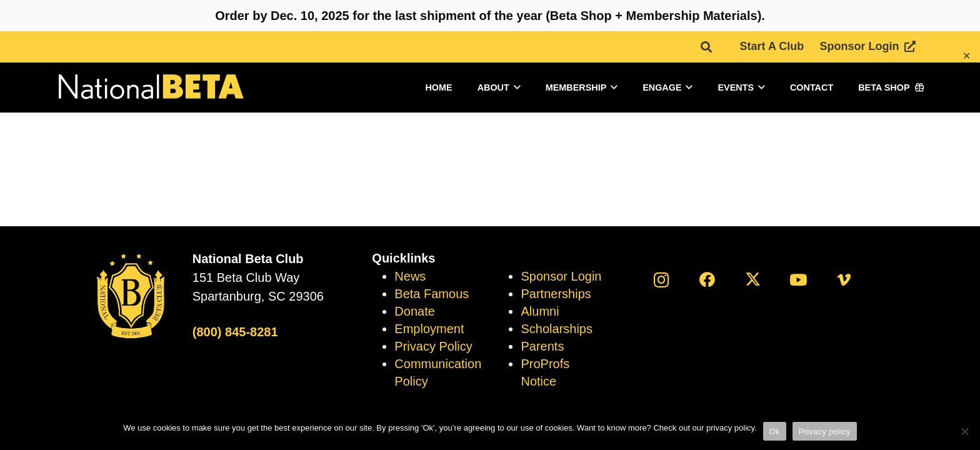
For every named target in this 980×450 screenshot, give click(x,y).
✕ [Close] (967, 56)
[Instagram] (662, 280)
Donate (415, 311)
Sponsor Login (561, 276)
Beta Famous (432, 294)
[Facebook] (707, 280)
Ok (775, 432)
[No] (964, 431)
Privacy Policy (433, 346)
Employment (429, 329)
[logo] (150, 88)
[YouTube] (798, 280)
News (410, 276)
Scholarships (557, 329)
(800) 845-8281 (235, 332)
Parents (542, 346)
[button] (706, 47)
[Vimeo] (844, 280)
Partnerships (556, 294)
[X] (753, 280)
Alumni (540, 311)
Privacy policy (825, 432)
